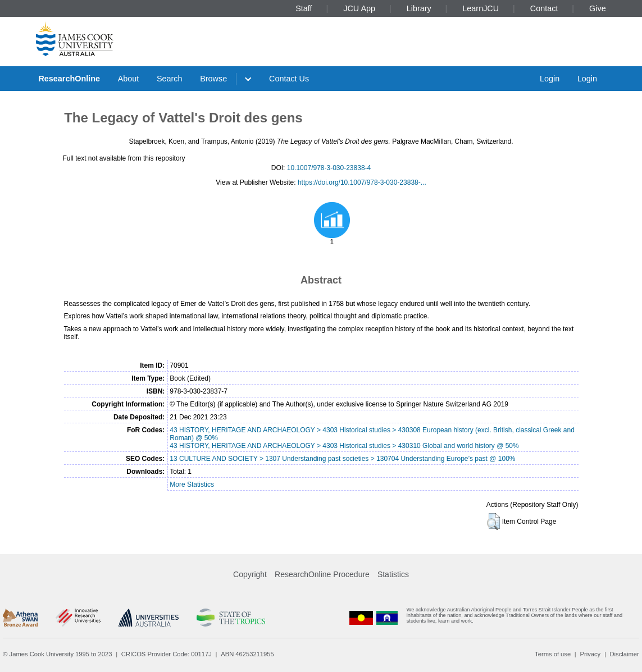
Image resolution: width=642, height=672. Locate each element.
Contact (544, 8)
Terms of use (553, 654)
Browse (213, 79)
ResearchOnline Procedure (322, 574)
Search (170, 79)
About (129, 79)
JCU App (359, 8)
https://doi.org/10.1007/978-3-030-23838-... (362, 182)
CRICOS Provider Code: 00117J (167, 654)
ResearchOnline (69, 79)
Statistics (393, 574)
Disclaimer (625, 654)
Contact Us (289, 79)
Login (550, 79)
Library (419, 8)
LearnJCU (481, 8)
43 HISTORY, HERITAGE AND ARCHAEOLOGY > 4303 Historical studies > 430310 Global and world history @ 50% (344, 446)
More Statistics (192, 484)
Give (598, 8)
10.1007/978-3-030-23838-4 (329, 168)
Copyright (250, 574)
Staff (304, 8)
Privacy (590, 654)
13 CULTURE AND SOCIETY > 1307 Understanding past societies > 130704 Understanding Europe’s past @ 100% (342, 459)
